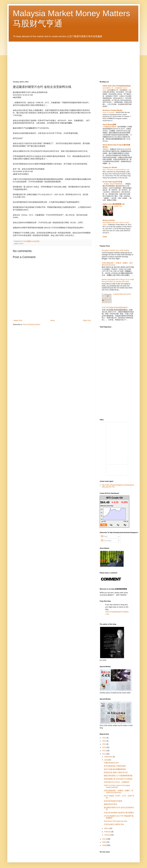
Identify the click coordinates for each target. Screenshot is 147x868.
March (107, 828)
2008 (104, 845)
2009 (104, 842)
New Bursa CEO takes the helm (115, 821)
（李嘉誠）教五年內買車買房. (113, 184)
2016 (104, 738)
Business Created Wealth (113, 110)
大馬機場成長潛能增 (110, 127)
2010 (104, 839)
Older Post (87, 320)
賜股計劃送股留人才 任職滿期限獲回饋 (118, 776)
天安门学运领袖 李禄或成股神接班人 (115, 308)
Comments (106, 541)
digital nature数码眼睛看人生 (114, 204)
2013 (104, 747)
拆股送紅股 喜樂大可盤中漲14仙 (116, 772)
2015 (104, 741)
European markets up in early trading (115, 250)
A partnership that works (122, 294)
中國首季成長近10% (111, 763)
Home (53, 320)
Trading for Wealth (110, 167)
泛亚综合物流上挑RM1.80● (114, 824)
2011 (104, 754)
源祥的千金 (118, 206)
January (107, 835)
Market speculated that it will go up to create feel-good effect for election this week (118, 280)
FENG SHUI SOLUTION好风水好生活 (117, 86)
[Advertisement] (123, 351)
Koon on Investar (109, 112)
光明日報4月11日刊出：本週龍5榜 (116, 782)
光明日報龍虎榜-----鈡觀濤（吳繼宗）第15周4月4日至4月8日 (118, 792)
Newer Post (18, 320)
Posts (104, 536)
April (106, 760)
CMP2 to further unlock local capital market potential (117, 786)
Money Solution (109, 220)
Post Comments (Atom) (32, 324)
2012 (104, 751)
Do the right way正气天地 (112, 182)
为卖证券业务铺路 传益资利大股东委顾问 (119, 813)
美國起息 (106, 149)
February (108, 832)
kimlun (21, 244)
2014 (104, 744)
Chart (105, 237)
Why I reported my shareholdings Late (116, 170)
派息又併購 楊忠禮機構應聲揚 (115, 769)
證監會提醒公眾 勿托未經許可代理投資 (118, 779)
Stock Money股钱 (109, 125)
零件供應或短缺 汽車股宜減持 (115, 766)
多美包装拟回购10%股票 (113, 801)
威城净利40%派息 (110, 804)
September (109, 757)
